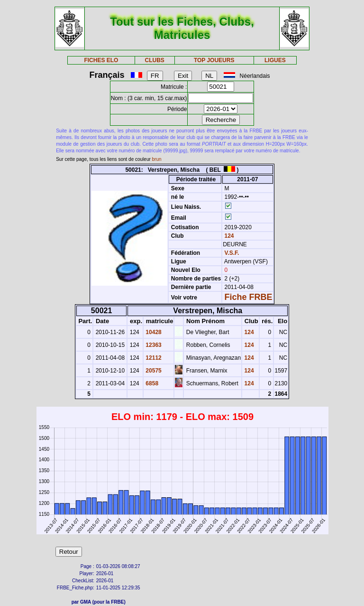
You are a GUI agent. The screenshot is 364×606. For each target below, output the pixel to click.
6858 (151, 383)
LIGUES (275, 60)
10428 (153, 332)
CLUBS (154, 60)
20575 (153, 371)
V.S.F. (232, 253)
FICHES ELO (101, 60)
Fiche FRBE (249, 297)
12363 (153, 345)
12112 (153, 358)
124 (228, 236)
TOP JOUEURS (214, 60)
